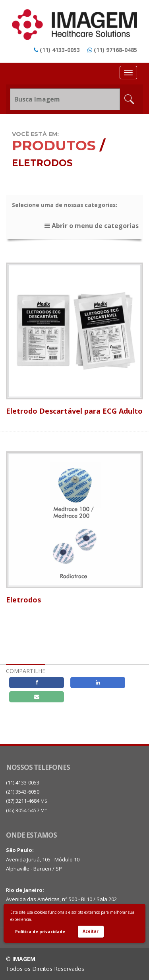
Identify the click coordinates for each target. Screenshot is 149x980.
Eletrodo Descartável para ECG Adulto (74, 411)
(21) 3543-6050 (23, 792)
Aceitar (91, 931)
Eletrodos (23, 600)
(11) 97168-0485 (115, 50)
